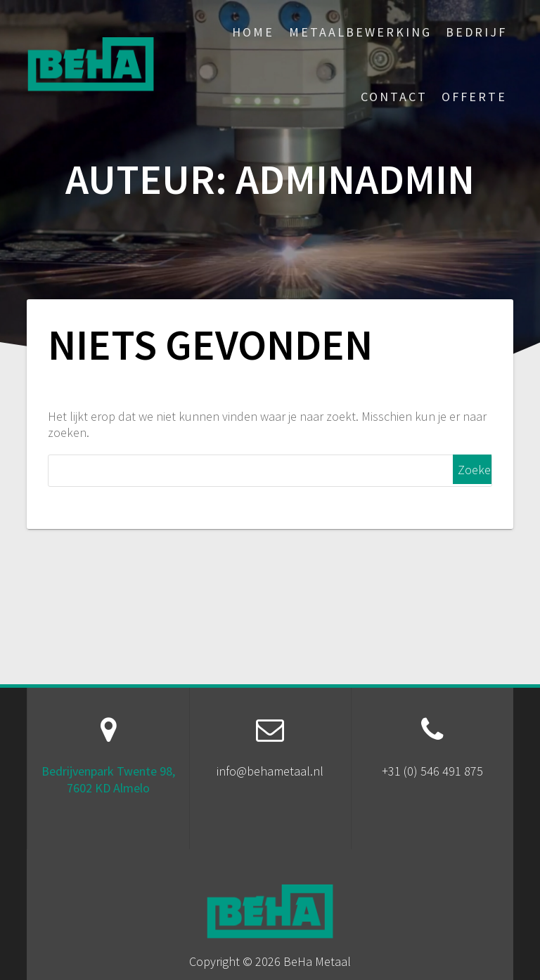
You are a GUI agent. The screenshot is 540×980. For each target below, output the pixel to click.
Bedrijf (476, 32)
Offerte (474, 97)
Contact (394, 97)
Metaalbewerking (360, 32)
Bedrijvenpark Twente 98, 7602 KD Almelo (108, 779)
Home (253, 32)
